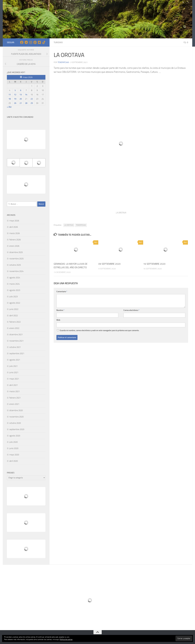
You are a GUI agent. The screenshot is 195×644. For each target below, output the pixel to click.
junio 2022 (14, 309)
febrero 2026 (15, 240)
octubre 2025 (15, 265)
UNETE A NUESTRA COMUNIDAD (20, 117)
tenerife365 (63, 62)
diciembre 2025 (16, 252)
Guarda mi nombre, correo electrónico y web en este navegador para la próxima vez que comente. (99, 330)
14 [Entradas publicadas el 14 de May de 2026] (26, 95)
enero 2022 (14, 328)
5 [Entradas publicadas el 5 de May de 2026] (15, 90)
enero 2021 (14, 404)
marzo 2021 (15, 391)
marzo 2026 (15, 233)
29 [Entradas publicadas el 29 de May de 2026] (32, 103)
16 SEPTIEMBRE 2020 (154, 264)
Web (58, 320)
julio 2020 (13, 442)
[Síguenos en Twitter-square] (39, 42)
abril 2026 (14, 227)
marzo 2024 (15, 284)
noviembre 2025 (16, 259)
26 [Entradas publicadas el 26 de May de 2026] (15, 103)
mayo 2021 (14, 379)
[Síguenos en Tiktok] (44, 42)
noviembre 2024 (16, 271)
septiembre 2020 (17, 429)
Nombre (60, 310)
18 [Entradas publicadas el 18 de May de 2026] (10, 99)
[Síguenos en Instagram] (31, 42)
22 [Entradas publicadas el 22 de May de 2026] (32, 99)
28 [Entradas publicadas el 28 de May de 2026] (26, 103)
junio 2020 (14, 448)
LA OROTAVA (69, 225)
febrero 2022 (15, 322)
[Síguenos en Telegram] (26, 42)
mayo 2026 (14, 221)
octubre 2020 (15, 423)
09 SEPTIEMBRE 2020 (109, 264)
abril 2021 (14, 385)
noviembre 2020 (16, 417)
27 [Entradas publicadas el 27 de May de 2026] (21, 103)
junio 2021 (14, 372)
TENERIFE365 (81, 225)
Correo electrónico (131, 310)
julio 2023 (13, 297)
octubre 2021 (15, 347)
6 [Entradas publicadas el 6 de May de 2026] (21, 90)
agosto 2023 (15, 290)
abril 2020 (14, 461)
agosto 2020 (15, 436)
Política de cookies (66, 639)
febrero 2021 (15, 398)
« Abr (9, 107)
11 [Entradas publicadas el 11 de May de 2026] (10, 95)
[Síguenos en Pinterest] (35, 42)
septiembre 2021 (17, 353)
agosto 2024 (15, 278)
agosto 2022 (15, 303)
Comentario (62, 291)
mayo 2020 (14, 455)
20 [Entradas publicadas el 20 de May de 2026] (21, 99)
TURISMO (58, 42)
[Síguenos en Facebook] (22, 42)
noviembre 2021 (16, 341)
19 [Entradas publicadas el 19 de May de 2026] (15, 99)
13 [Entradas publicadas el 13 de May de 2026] (21, 95)
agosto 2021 (15, 360)
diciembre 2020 (16, 410)
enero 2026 (14, 246)
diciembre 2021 (16, 335)
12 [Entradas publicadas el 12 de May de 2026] (15, 95)
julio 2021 (13, 366)
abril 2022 (14, 316)
